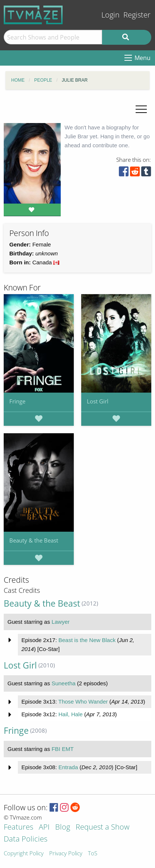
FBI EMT (62, 749)
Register (137, 15)
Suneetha (63, 683)
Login (110, 15)
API (44, 828)
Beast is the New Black (87, 640)
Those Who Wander (83, 702)
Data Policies (26, 839)
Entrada (68, 767)
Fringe (17, 401)
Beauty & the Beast (34, 540)
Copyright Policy (24, 854)
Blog (63, 828)
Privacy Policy (66, 854)
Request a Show (102, 828)
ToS (93, 854)
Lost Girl (98, 401)
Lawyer (60, 622)
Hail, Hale (71, 714)
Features (18, 828)
